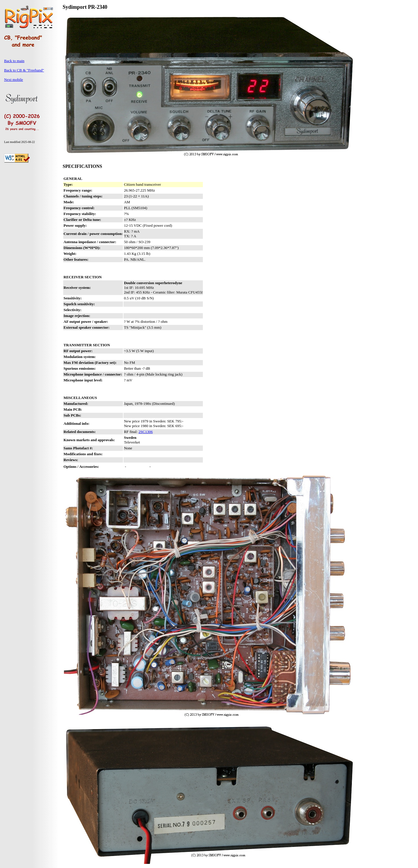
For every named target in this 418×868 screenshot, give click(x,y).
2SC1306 (145, 432)
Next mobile (14, 80)
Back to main (14, 61)
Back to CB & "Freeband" (24, 70)
